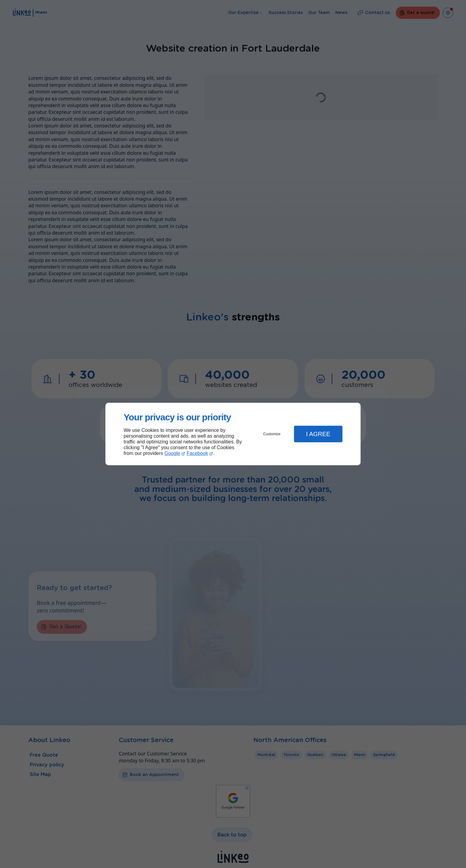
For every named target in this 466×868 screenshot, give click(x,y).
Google (172, 453)
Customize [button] (272, 434)
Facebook (197, 453)
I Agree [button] (318, 434)
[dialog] (233, 434)
